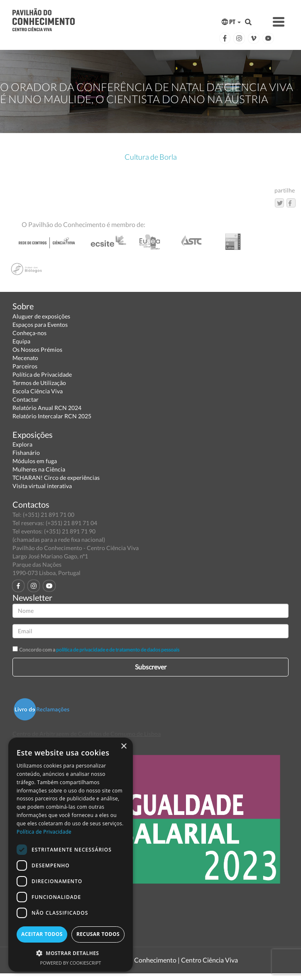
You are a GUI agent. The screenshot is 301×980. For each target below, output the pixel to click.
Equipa (21, 341)
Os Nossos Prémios (37, 349)
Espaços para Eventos (40, 325)
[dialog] (71, 855)
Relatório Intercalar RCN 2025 (52, 416)
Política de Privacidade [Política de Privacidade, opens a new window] (44, 832)
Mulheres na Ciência (39, 469)
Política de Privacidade (42, 374)
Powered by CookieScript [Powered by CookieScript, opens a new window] (71, 963)
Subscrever (151, 667)
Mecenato (25, 358)
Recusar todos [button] (98, 934)
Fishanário (26, 453)
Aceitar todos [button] (42, 934)
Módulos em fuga (35, 461)
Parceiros (25, 366)
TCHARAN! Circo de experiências (56, 478)
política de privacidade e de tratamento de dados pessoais (118, 650)
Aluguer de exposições (41, 316)
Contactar (26, 399)
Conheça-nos (29, 333)
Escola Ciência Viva (38, 391)
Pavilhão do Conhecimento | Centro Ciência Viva (169, 960)
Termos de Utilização (39, 383)
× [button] (124, 747)
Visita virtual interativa (42, 486)
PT (231, 22)
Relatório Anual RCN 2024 (47, 408)
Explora (22, 444)
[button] (71, 953)
